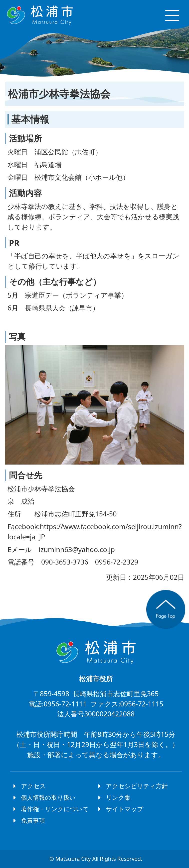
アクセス (33, 786)
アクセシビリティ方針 (137, 786)
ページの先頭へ (166, 609)
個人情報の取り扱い (48, 797)
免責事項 (33, 820)
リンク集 (118, 797)
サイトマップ (125, 809)
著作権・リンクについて (55, 809)
